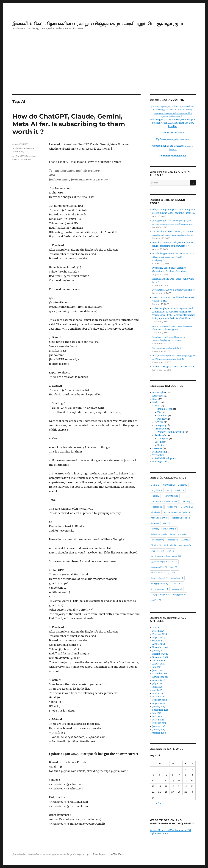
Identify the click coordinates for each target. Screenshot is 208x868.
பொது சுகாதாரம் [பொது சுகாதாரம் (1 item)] (160, 589)
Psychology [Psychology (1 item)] (158, 540)
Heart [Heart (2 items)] (155, 496)
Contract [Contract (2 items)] (169, 485)
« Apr (159, 803)
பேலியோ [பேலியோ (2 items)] (177, 584)
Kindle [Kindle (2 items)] (156, 512)
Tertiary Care (161, 435)
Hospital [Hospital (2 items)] (157, 507)
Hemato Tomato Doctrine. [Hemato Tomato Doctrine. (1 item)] (165, 501)
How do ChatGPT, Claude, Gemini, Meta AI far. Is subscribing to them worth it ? (69, 124)
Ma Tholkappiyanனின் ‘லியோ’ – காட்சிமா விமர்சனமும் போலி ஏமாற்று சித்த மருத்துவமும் (173, 257)
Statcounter (163, 833)
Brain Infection (165, 409)
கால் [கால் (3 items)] (173, 567)
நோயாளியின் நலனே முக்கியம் (167, 348)
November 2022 (160, 647)
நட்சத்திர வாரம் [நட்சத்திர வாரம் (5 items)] (159, 584)
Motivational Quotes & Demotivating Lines (173, 290)
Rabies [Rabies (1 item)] (173, 540)
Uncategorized (160, 462)
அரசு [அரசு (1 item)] (170, 551)
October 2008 (159, 733)
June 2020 (157, 687)
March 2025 (158, 631)
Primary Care (161, 429)
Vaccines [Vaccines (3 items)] (185, 545)
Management (159, 452)
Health (156, 402)
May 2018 (157, 716)
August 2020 (159, 680)
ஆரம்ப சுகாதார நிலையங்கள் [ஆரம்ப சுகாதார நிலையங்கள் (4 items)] (166, 556)
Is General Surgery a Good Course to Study (173, 367)
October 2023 (159, 641)
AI (13, 156)
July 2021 (157, 667)
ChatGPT (20, 156)
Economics (158, 396)
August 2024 (159, 637)
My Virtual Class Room (173, 133)
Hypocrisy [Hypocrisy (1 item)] (172, 507)
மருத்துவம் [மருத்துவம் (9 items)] (180, 595)
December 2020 (160, 674)
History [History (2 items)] (188, 501)
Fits (159, 412)
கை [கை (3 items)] (175, 573)
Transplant (163, 439)
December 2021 (160, 654)
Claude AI (30, 156)
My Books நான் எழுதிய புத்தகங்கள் (173, 139)
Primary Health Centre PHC (171, 432)
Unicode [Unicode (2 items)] (170, 545)
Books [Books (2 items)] (155, 485)
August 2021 (158, 664)
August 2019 (159, 703)
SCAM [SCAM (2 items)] (185, 540)
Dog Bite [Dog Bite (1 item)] (157, 490)
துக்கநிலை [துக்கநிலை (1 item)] (177, 578)
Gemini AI (18, 159)
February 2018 (159, 723)
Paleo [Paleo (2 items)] (155, 523)
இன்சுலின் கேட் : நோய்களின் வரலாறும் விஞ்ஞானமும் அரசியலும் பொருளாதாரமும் (98, 24)
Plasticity (162, 419)
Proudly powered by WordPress (109, 854)
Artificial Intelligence (23, 148)
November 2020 (160, 677)
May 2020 (157, 690)
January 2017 (159, 730)
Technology (18, 152)
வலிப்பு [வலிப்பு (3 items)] (156, 600)
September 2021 (160, 660)
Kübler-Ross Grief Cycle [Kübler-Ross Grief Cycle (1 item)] (177, 512)
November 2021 (160, 657)
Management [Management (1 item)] (159, 518)
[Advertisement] (104, 71)
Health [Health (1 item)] (180, 490)
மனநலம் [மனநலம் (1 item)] (177, 589)
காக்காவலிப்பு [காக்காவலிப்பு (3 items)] (159, 567)
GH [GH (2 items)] (169, 490)
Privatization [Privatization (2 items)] (178, 534)
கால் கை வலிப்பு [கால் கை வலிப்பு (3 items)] (160, 573)
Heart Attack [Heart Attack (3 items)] (171, 496)
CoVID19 (159, 422)
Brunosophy (159, 393)
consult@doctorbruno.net (173, 156)
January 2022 (159, 651)
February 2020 (160, 700)
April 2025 (158, 628)
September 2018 (160, 710)
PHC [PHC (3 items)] (166, 523)
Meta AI (27, 159)
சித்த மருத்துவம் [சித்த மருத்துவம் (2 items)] (160, 578)
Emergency (161, 425)
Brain (158, 406)
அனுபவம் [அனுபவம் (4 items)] (157, 551)
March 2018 (158, 720)
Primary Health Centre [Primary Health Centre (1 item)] (164, 529)
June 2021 (157, 670)
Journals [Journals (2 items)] (187, 507)
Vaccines (159, 442)
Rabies (161, 445)
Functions (162, 416)
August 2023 (159, 644)
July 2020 (157, 684)
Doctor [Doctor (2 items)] (183, 485)
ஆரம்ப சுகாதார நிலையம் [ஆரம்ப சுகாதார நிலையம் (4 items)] (164, 562)
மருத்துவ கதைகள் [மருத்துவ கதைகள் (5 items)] (161, 595)
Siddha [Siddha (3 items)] (156, 545)
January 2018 (159, 726)
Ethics (155, 399)
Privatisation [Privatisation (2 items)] (159, 534)
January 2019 (159, 707)
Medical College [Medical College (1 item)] (180, 518)
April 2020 (158, 693)
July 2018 (157, 713)
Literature (157, 449)
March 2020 (158, 697)
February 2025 (160, 634)
